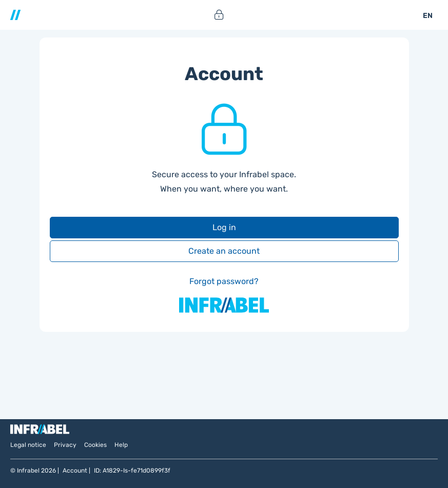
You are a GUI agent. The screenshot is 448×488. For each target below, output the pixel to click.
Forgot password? (224, 281)
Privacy (65, 445)
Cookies (95, 445)
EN (428, 16)
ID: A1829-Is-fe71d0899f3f (132, 471)
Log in (224, 227)
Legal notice (28, 445)
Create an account (224, 251)
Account (75, 471)
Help (121, 445)
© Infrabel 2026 (33, 471)
